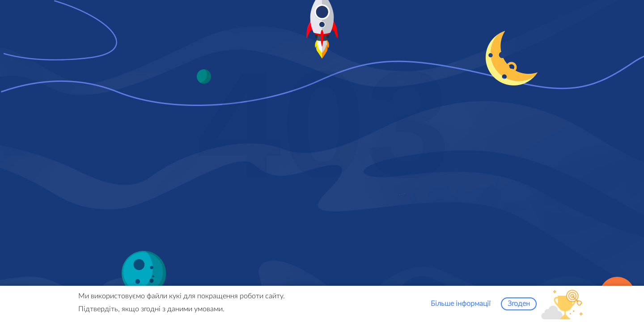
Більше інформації (461, 305)
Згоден (519, 305)
